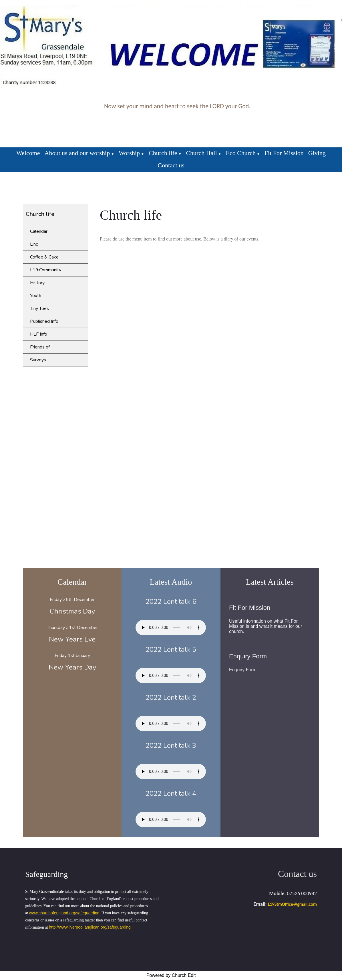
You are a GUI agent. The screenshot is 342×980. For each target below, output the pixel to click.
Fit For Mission (284, 153)
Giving (317, 153)
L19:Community (46, 270)
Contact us (171, 165)
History (37, 283)
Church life (163, 153)
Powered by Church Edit (171, 975)
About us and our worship (77, 153)
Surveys (38, 360)
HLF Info (39, 334)
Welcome (28, 153)
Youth (36, 296)
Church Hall (201, 153)
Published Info (44, 321)
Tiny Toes (39, 308)
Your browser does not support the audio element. (171, 628)
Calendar (39, 231)
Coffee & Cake (44, 257)
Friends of (40, 347)
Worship (129, 153)
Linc (34, 244)
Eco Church (240, 153)
